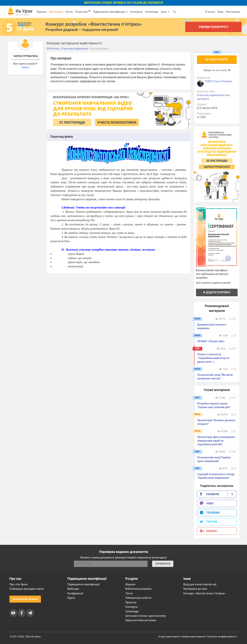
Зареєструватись (26, 56)
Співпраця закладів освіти (27, 589)
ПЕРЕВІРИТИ (163, 564)
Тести (69, 12)
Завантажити (217, 59)
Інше (165, 12)
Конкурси (136, 12)
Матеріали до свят (195, 589)
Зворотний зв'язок (25, 599)
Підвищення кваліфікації (110, 12)
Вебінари (73, 589)
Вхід (220, 12)
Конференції (75, 593)
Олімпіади (132, 611)
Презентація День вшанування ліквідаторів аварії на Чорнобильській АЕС (216, 441)
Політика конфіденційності (222, 637)
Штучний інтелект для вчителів (146, 616)
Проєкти (131, 602)
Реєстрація (233, 12)
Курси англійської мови (141, 620)
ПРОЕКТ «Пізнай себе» (211, 341)
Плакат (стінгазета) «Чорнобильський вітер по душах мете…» (213, 358)
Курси (71, 598)
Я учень (210, 12)
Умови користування (193, 637)
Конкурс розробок (94, 24)
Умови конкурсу (213, 27)
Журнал (42, 12)
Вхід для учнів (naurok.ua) (200, 584)
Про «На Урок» (19, 584)
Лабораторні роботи (139, 598)
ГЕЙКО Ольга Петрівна (219, 81)
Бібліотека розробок (139, 589)
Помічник (83, 12)
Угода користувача (169, 637)
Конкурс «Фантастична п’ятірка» (204, 593)
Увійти (25, 67)
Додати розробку (217, 292)
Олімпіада (152, 12)
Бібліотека (56, 12)
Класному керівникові (210, 95)
